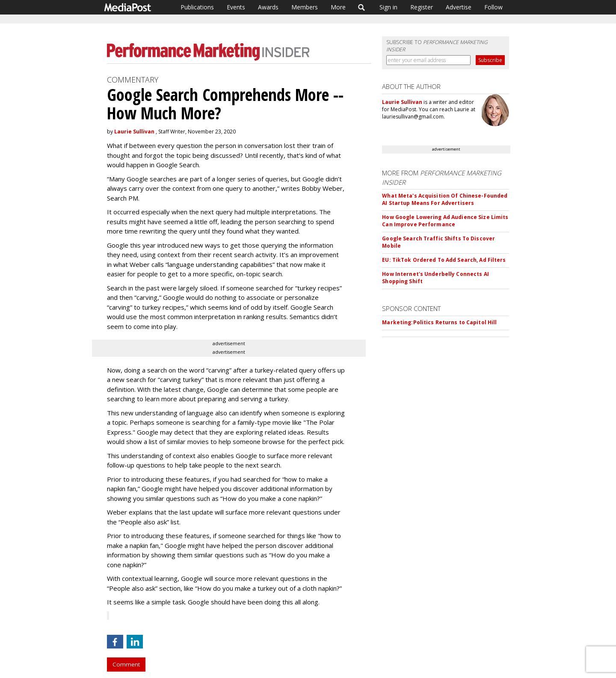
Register (422, 7)
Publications (197, 7)
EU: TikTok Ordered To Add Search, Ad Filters (444, 260)
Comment (126, 664)
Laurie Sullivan (134, 132)
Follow (493, 7)
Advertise (459, 7)
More (338, 7)
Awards (268, 7)
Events (236, 7)
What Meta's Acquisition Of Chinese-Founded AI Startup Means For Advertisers (445, 199)
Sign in (388, 7)
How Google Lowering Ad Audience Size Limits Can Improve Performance (445, 221)
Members (305, 7)
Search (362, 7)
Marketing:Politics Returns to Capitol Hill (439, 322)
